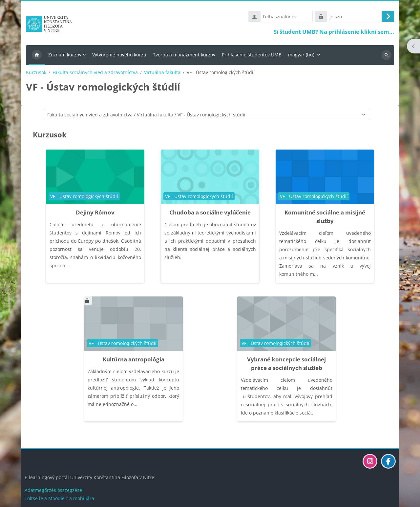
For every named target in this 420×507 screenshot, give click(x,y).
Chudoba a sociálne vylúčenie (210, 212)
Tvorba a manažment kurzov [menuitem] (184, 55)
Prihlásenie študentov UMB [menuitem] (252, 55)
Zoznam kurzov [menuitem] (65, 55)
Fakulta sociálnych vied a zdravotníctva (95, 72)
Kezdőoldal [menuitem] (37, 55)
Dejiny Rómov (95, 212)
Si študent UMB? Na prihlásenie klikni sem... (334, 32)
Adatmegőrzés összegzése (53, 490)
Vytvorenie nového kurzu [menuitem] (119, 55)
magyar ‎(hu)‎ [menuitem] (301, 55)
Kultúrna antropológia (134, 359)
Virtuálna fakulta (162, 72)
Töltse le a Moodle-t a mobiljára (59, 498)
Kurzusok (36, 72)
